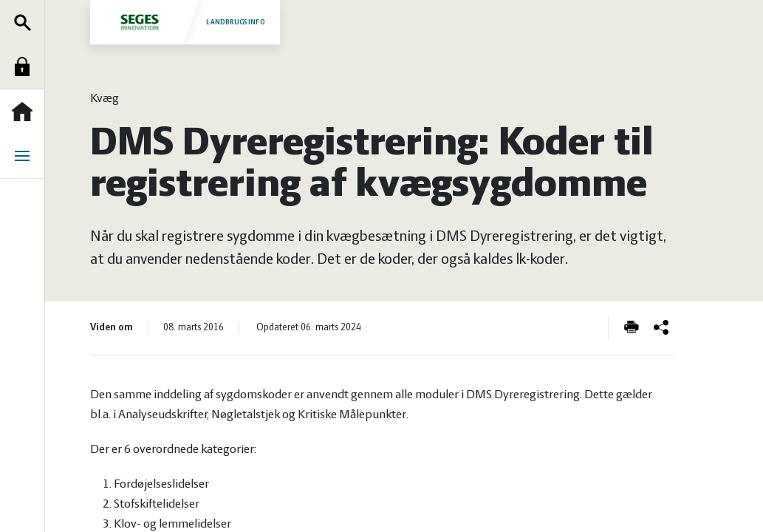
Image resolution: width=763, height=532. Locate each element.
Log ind (26, 66)
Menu (26, 156)
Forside (26, 112)
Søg (26, 22)
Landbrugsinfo (184, 22)
